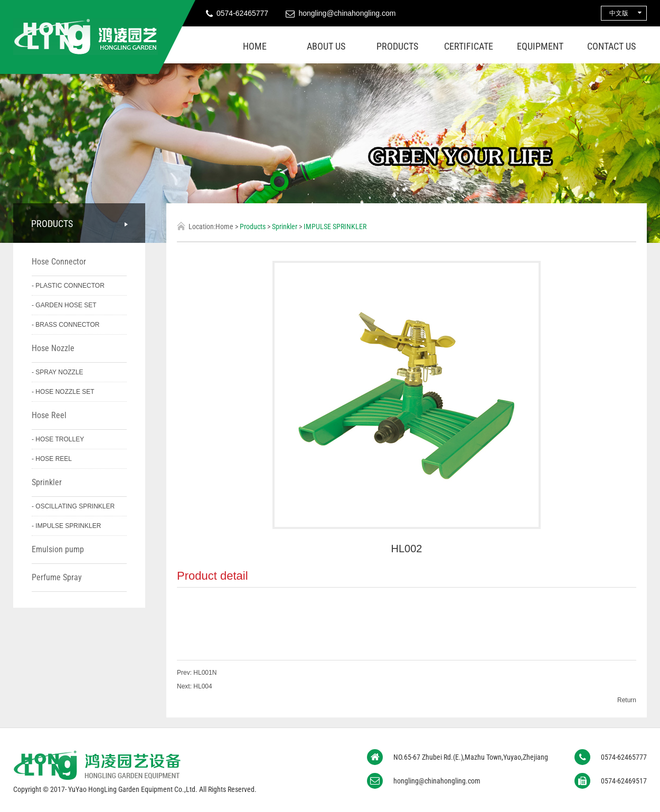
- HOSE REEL (52, 459)
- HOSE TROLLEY (58, 439)
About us (326, 46)
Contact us (611, 46)
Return (627, 700)
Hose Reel (49, 415)
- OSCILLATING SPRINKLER (73, 506)
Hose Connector (59, 262)
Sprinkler (47, 482)
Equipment (540, 46)
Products (397, 46)
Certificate (469, 46)
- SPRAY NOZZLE (58, 372)
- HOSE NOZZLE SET (63, 392)
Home (255, 46)
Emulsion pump (58, 549)
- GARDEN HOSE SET (64, 305)
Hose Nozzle (53, 348)
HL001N (204, 673)
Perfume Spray (57, 577)
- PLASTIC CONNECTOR (68, 286)
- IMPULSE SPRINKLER (66, 526)
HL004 (202, 686)
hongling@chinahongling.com (347, 13)
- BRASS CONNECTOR (65, 325)
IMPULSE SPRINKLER (335, 226)
